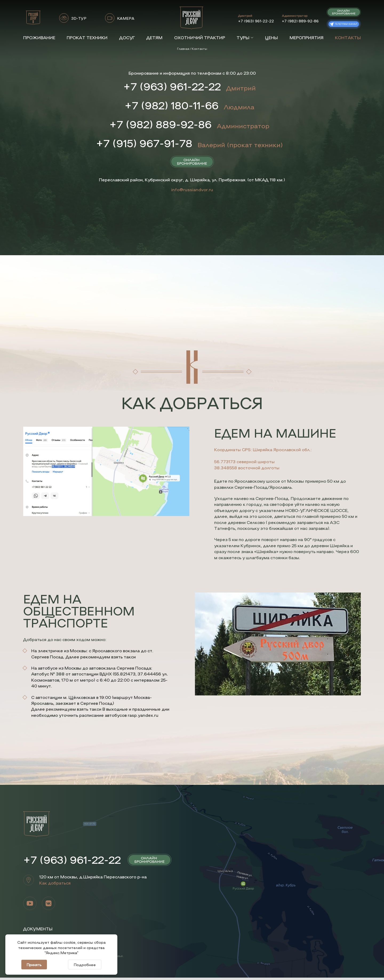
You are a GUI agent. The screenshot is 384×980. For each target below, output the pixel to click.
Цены (271, 37)
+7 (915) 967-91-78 (144, 145)
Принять (34, 965)
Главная (183, 49)
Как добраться (55, 885)
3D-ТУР (79, 18)
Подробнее (85, 965)
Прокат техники (87, 37)
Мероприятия (307, 37)
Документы (38, 931)
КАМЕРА (126, 18)
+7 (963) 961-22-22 (256, 21)
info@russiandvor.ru (192, 192)
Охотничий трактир (200, 37)
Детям (154, 37)
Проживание (39, 37)
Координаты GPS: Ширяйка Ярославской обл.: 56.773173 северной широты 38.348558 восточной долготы (263, 461)
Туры (245, 37)
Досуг (127, 37)
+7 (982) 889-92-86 (300, 21)
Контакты (348, 37)
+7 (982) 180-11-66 (171, 106)
